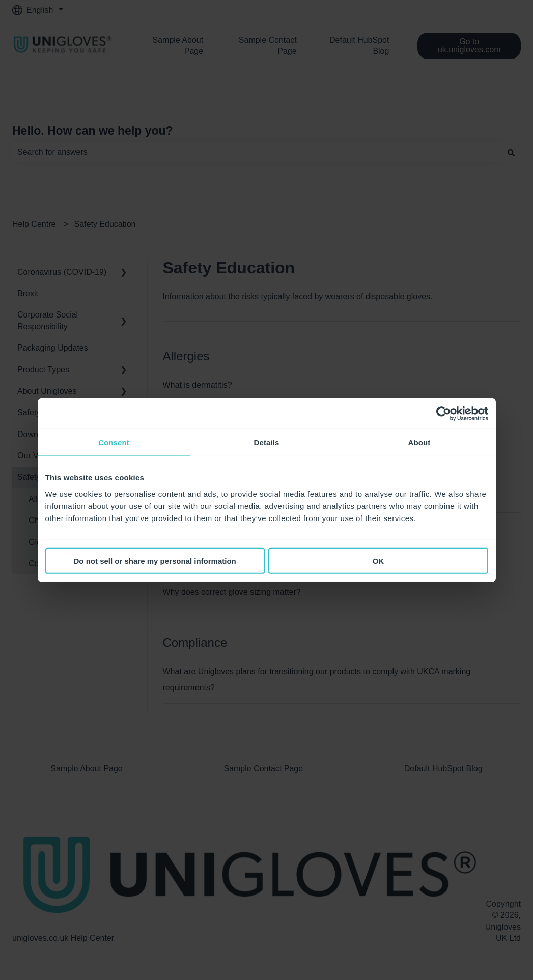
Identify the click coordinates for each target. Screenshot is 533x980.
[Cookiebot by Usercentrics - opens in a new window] (444, 414)
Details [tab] (267, 442)
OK (378, 560)
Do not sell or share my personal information (155, 560)
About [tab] (419, 442)
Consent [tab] (114, 442)
